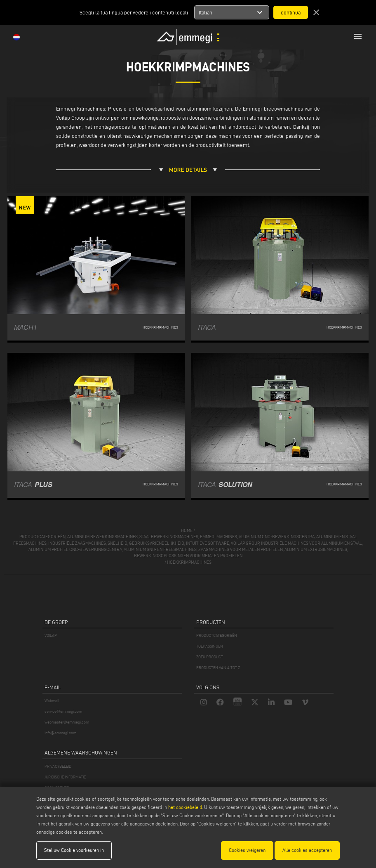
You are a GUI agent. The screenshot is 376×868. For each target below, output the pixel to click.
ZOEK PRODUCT (210, 657)
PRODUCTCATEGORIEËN (217, 635)
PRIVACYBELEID (58, 766)
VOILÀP (51, 635)
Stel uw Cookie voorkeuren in (74, 850)
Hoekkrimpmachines (189, 562)
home (187, 530)
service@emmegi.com (63, 711)
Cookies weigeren (247, 850)
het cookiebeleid (185, 807)
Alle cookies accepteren (307, 850)
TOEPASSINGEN (210, 646)
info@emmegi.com (60, 733)
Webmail (52, 701)
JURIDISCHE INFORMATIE (65, 777)
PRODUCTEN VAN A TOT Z (218, 668)
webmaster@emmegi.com (67, 722)
